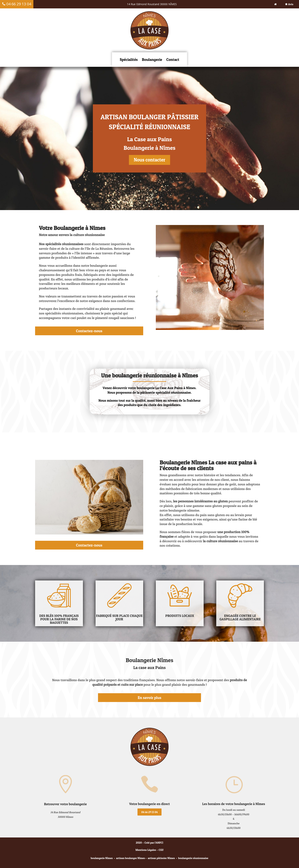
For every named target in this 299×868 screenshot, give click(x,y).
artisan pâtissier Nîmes (161, 858)
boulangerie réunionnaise (193, 858)
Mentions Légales (146, 850)
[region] (149, 138)
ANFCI (159, 843)
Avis (289, 4)
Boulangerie (152, 60)
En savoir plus (149, 698)
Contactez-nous (89, 331)
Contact (173, 60)
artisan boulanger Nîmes (131, 858)
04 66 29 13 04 (149, 812)
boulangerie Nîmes (102, 858)
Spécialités (129, 60)
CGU (161, 850)
